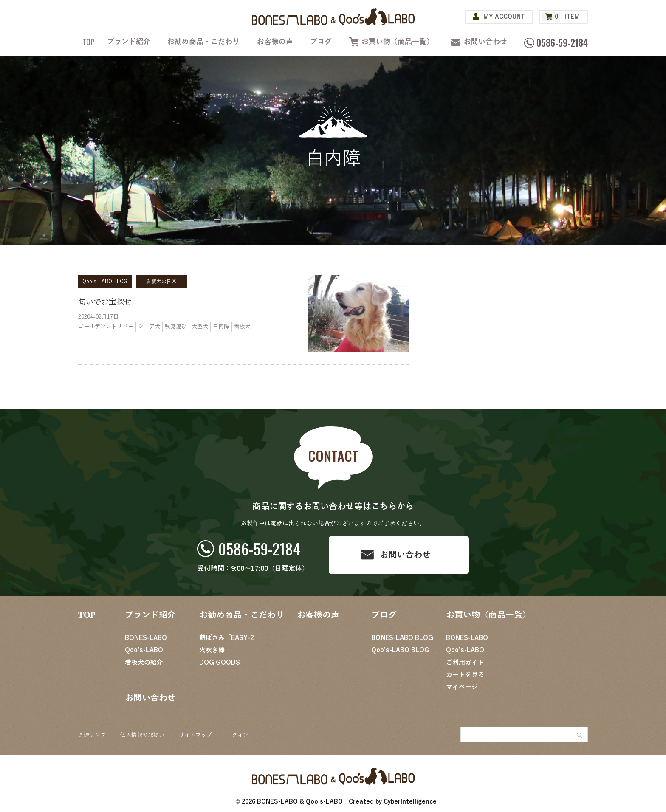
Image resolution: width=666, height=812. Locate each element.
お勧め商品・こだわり (203, 42)
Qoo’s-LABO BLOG (400, 650)
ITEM (561, 17)
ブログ (321, 42)
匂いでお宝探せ (105, 302)
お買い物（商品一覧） (398, 42)
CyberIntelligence (410, 802)
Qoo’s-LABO (144, 650)
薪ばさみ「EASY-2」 (230, 638)
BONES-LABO (146, 638)
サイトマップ (195, 735)
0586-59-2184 (260, 548)
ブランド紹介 (129, 42)
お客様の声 (275, 42)
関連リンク (92, 735)
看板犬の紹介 (144, 663)
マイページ (462, 687)
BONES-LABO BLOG (402, 638)
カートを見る (465, 675)
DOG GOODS (220, 663)
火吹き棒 (212, 650)
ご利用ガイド (465, 663)
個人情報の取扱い (142, 735)
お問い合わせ (485, 42)
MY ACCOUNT (504, 17)
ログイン (237, 735)
